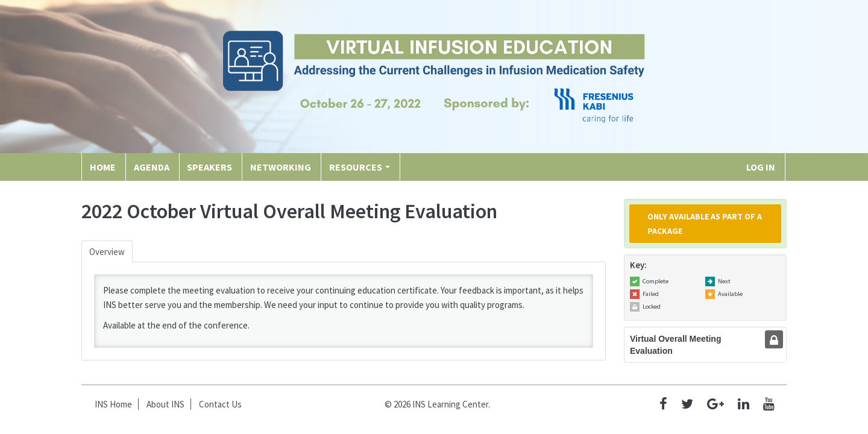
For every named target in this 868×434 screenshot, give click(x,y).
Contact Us (220, 404)
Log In (761, 167)
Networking (281, 167)
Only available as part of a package (705, 224)
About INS (165, 404)
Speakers (209, 167)
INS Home (113, 404)
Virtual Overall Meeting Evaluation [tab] (675, 345)
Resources (360, 167)
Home (103, 167)
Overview (107, 252)
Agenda (152, 167)
